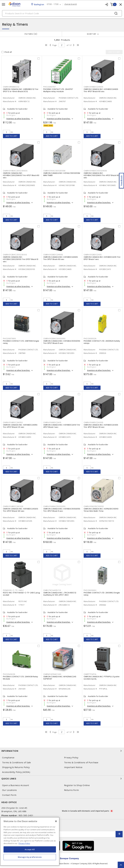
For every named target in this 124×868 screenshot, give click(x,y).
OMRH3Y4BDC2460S (93, 87)
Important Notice (73, 767)
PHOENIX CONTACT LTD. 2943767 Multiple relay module (58, 90)
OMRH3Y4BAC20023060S (15, 171)
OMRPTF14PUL (90, 674)
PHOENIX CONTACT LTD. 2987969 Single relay (21, 342)
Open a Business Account (16, 785)
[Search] (62, 13)
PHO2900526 (90, 339)
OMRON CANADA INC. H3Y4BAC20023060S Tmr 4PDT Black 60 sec (21, 175)
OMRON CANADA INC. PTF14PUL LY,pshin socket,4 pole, (102, 678)
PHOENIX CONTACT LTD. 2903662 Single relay (102, 594)
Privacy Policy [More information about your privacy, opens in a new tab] (24, 843)
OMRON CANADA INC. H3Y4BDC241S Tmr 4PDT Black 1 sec (62, 426)
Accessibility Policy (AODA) (16, 772)
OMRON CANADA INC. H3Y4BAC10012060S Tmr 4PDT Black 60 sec (101, 175)
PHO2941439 (9, 674)
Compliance (8, 758)
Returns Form (71, 790)
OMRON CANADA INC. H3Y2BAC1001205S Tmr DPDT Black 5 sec (62, 342)
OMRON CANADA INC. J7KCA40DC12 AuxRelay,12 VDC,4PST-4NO (60, 594)
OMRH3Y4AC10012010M (54, 171)
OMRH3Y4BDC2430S (93, 422)
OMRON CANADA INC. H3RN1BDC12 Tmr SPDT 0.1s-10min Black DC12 (21, 90)
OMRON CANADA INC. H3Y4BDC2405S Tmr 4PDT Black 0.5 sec (20, 426)
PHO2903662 (90, 590)
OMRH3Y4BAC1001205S (54, 506)
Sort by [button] (92, 34)
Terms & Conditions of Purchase (81, 762)
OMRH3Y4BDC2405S (13, 422)
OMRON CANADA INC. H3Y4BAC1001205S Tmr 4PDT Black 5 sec (62, 510)
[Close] (56, 821)
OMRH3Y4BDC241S (52, 422)
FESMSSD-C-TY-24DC (13, 590)
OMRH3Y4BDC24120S (13, 506)
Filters (31, 34)
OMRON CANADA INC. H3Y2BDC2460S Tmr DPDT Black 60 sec (61, 258)
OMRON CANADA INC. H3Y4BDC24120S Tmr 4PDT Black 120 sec (21, 510)
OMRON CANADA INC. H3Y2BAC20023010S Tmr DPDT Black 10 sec (21, 259)
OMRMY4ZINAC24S (52, 674)
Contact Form (9, 795)
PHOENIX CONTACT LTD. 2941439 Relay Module (21, 678)
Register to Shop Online (77, 785)
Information (62, 751)
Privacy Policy (71, 758)
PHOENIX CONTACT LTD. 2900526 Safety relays (102, 342)
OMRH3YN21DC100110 (94, 506)
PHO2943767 (50, 87)
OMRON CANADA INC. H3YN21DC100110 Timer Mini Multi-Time (101, 510)
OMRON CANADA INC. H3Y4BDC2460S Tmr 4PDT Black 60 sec (101, 90)
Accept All (30, 849)
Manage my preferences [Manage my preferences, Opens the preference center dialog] (30, 857)
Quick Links (62, 779)
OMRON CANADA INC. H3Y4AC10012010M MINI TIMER (62, 174)
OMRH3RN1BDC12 (11, 87)
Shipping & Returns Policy (16, 767)
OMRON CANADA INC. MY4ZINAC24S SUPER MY (60, 678)
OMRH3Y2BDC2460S (53, 255)
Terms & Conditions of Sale (17, 762)
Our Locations (9, 790)
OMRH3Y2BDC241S (93, 255)
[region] (30, 841)
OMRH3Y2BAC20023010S (15, 255)
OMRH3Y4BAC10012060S (95, 171)
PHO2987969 (9, 339)
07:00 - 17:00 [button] (53, 4)
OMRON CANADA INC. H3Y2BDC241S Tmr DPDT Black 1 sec (102, 258)
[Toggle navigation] (4, 4)
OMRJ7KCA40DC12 (52, 590)
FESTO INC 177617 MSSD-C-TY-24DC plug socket (21, 594)
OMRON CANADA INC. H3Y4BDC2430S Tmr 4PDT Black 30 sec (101, 426)
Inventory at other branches (18, 119)
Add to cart (11, 136)
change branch (71, 4)
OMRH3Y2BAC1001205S (54, 339)
